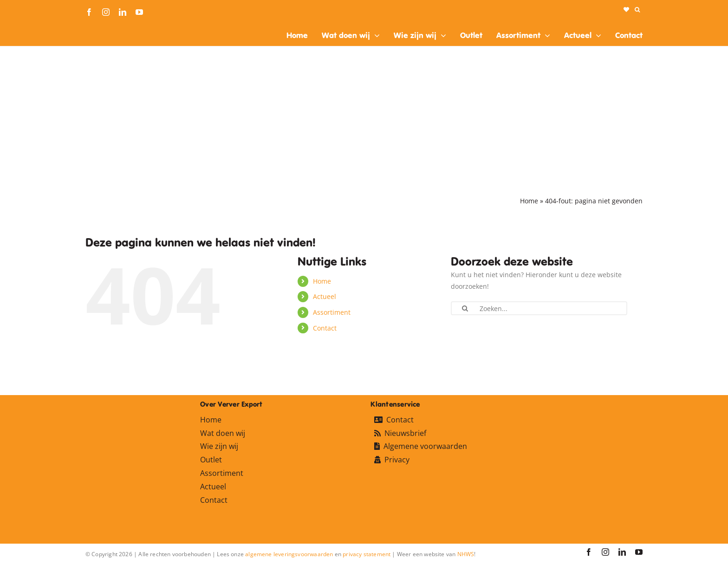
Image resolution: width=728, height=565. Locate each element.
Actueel (325, 296)
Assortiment (332, 312)
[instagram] (106, 12)
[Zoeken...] (539, 308)
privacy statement (367, 554)
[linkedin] (123, 12)
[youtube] (139, 12)
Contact (325, 328)
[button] (637, 10)
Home (529, 201)
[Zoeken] (465, 308)
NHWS (466, 554)
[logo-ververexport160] (104, 27)
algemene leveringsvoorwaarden (289, 554)
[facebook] (89, 12)
